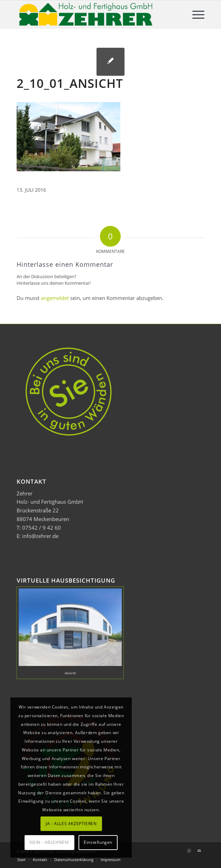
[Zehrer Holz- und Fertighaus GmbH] (92, 14)
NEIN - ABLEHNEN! (49, 842)
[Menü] (195, 14)
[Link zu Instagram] (189, 851)
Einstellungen (98, 842)
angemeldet (55, 298)
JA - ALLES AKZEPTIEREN (71, 824)
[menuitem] (195, 14)
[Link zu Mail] (199, 851)
